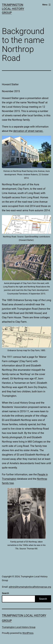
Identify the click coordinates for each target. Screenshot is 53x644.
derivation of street (24, 131)
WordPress (28, 633)
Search (5, 593)
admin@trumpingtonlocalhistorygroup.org (30, 587)
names (39, 131)
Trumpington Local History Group (13, 9)
